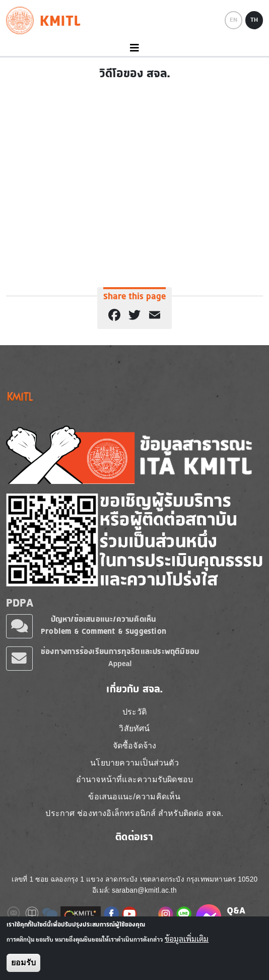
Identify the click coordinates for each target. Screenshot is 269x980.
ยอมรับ (23, 963)
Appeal (120, 664)
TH (254, 20)
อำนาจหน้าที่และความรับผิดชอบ (134, 779)
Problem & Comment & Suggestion (104, 631)
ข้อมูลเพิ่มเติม (187, 939)
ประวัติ (134, 712)
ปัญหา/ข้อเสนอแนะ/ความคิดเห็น (104, 619)
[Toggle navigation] (134, 48)
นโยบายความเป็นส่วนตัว (134, 763)
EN (233, 20)
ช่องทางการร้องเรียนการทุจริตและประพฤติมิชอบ (120, 651)
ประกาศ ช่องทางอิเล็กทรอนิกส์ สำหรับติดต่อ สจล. (134, 813)
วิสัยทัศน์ (134, 728)
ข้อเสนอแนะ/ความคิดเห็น (134, 797)
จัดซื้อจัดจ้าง (135, 746)
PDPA (20, 603)
